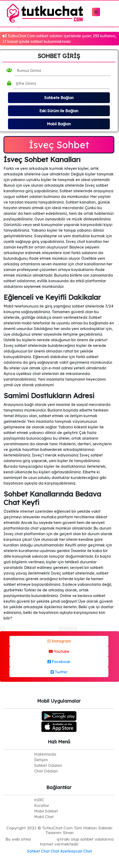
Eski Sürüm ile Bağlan (59, 111)
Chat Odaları (46, 771)
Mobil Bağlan (59, 124)
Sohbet (34, 851)
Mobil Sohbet (46, 811)
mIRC (39, 800)
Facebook (59, 662)
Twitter (59, 672)
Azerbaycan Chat (76, 851)
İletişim (41, 760)
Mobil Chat (44, 817)
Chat (45, 851)
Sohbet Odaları (48, 765)
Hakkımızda (45, 754)
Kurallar (42, 805)
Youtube (59, 651)
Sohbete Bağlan (59, 98)
